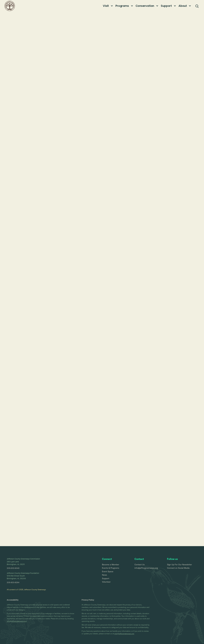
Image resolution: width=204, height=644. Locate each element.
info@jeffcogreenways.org (17, 621)
